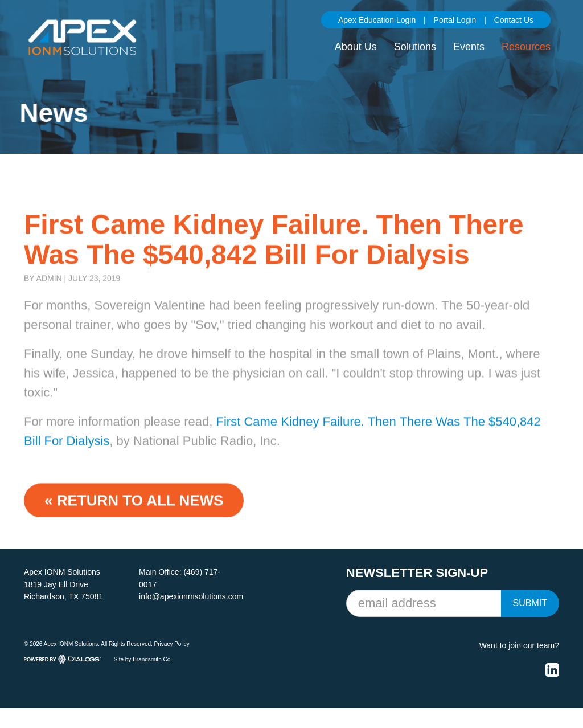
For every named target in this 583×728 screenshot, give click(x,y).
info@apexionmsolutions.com (191, 596)
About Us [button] (356, 47)
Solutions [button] (415, 47)
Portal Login (455, 20)
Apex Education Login (377, 20)
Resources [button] (526, 47)
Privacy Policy (172, 644)
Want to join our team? (519, 645)
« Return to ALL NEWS (134, 508)
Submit (530, 603)
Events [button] (469, 47)
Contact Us (514, 20)
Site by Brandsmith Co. (143, 659)
